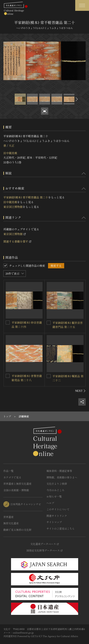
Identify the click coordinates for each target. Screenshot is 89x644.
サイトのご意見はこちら (61, 529)
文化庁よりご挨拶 (57, 484)
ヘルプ (50, 503)
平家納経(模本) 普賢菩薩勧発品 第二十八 (27, 378)
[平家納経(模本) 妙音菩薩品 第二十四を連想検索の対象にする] (8, 322)
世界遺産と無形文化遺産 (17, 484)
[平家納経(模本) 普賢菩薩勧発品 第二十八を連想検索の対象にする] (8, 376)
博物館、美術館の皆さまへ (62, 477)
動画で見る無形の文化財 (17, 530)
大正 (11, 145)
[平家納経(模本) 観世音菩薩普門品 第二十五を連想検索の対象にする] (49, 323)
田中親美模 (10, 153)
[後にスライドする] (76, 99)
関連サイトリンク (57, 516)
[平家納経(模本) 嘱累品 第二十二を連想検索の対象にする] (49, 376)
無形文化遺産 (11, 523)
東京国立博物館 (13, 207)
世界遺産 (8, 517)
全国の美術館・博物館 (16, 490)
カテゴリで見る (12, 477)
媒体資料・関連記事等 (59, 471)
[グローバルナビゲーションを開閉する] (82, 5)
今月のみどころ (55, 490)
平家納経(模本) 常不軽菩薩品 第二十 (26, 197)
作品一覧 (8, 471)
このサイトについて (58, 509)
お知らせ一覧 (54, 496)
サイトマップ (54, 522)
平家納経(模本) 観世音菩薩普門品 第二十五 (68, 325)
